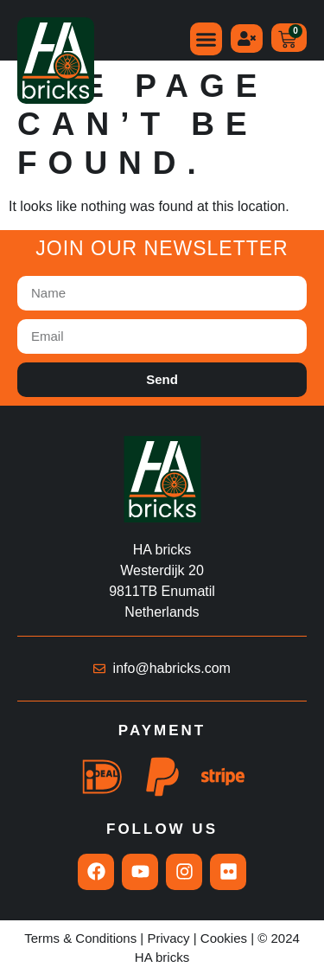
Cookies (224, 938)
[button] (206, 39)
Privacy (168, 938)
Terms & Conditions (80, 938)
